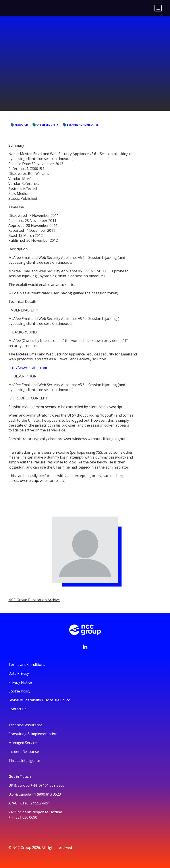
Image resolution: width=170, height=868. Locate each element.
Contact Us (17, 709)
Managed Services (23, 743)
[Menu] (158, 8)
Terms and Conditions (27, 664)
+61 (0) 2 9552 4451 (34, 803)
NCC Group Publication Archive (34, 600)
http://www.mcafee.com (28, 368)
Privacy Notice (20, 682)
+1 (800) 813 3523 (46, 794)
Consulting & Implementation (33, 734)
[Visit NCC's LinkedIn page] (85, 647)
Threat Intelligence (24, 760)
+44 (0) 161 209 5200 (47, 785)
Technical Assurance (25, 725)
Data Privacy (19, 673)
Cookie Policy (19, 691)
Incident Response (24, 752)
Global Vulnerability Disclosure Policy (39, 700)
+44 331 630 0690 (23, 817)
